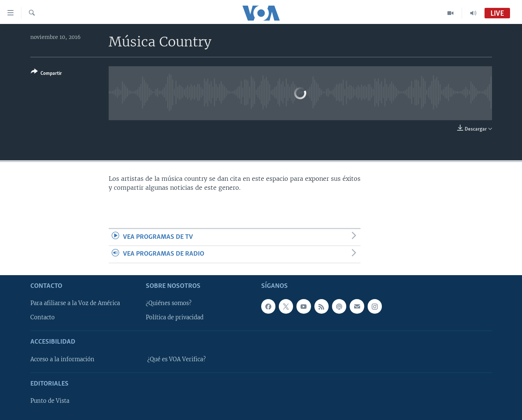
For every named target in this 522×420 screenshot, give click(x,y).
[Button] (46, 74)
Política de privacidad (175, 317)
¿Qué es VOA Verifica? (176, 359)
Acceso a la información (62, 359)
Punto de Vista (50, 401)
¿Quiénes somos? (169, 303)
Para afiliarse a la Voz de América (75, 303)
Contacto (43, 317)
